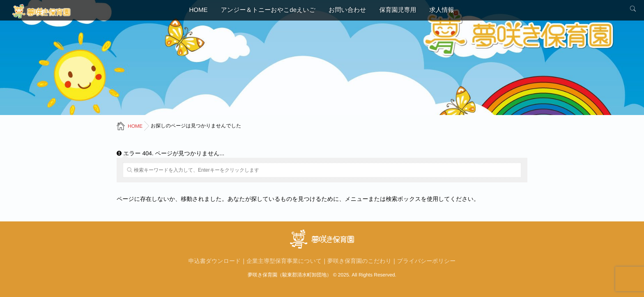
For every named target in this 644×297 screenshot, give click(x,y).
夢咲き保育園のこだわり (359, 261)
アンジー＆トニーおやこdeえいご (268, 10)
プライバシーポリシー (427, 261)
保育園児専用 (398, 10)
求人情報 (442, 10)
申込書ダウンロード (215, 261)
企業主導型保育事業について (284, 261)
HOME (199, 10)
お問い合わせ (347, 10)
